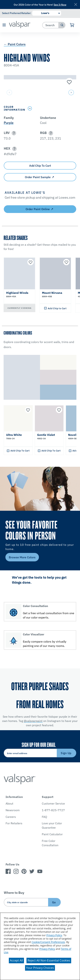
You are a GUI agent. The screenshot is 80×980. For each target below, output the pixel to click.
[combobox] (51, 25)
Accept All (16, 960)
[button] (4, 25)
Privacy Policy (54, 935)
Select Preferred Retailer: (17, 13)
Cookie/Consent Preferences (48, 942)
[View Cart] (72, 25)
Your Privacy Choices (40, 968)
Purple (9, 123)
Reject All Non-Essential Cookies (49, 960)
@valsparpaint (33, 721)
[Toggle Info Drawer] (51, 108)
